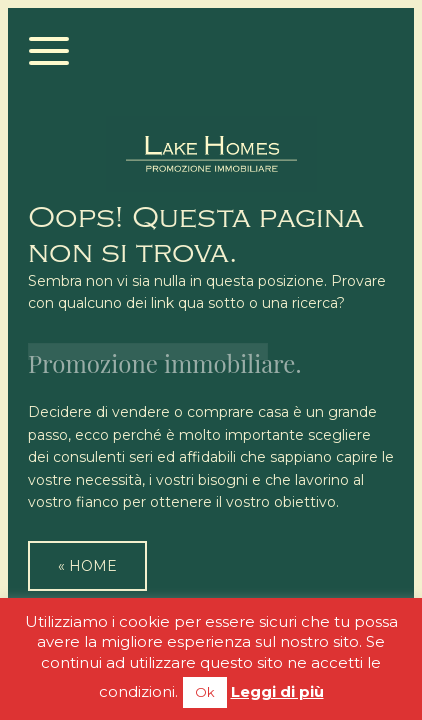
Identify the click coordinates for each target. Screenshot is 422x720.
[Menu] (49, 52)
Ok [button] (205, 692)
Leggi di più (277, 691)
